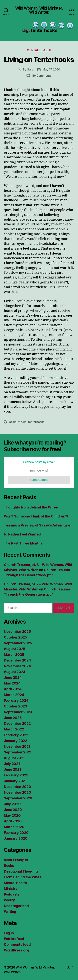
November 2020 (17, 792)
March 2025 (14, 655)
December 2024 (17, 660)
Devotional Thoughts (21, 871)
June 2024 (13, 677)
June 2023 (13, 718)
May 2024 (12, 683)
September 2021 (18, 752)
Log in (9, 933)
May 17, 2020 (51, 69)
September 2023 (18, 712)
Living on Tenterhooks (39, 60)
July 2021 (12, 764)
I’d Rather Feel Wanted (22, 534)
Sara (30, 69)
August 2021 (14, 758)
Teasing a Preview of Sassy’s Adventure (37, 525)
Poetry (9, 900)
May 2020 (12, 815)
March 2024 (14, 695)
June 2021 (12, 769)
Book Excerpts (16, 860)
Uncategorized (16, 906)
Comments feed (17, 944)
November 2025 (17, 632)
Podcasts (12, 894)
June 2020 (13, 810)
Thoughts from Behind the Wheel (31, 507)
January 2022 (15, 741)
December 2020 (17, 787)
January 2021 (15, 781)
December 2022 (17, 723)
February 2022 (16, 735)
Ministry (11, 889)
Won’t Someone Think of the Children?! (36, 516)
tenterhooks (36, 422)
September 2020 (18, 798)
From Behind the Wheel (23, 877)
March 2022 (14, 729)
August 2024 (15, 672)
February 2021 (16, 775)
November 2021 (17, 746)
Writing (10, 912)
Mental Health (39, 50)
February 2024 (16, 700)
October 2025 (15, 637)
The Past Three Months (23, 543)
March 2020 (14, 827)
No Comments (42, 76)
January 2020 (16, 838)
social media (18, 422)
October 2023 (15, 706)
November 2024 (17, 666)
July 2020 (12, 804)
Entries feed (14, 939)
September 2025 (18, 643)
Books (9, 866)
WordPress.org (17, 950)
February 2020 (16, 833)
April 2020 (13, 821)
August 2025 (15, 649)
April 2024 (13, 689)
